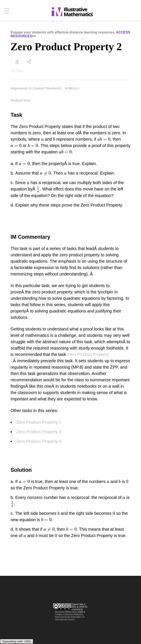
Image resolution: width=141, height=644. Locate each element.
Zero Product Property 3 (39, 432)
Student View (21, 100)
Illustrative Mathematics (66, 612)
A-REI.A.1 (72, 88)
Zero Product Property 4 (39, 441)
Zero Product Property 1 (39, 422)
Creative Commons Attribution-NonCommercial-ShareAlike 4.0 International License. (70, 617)
